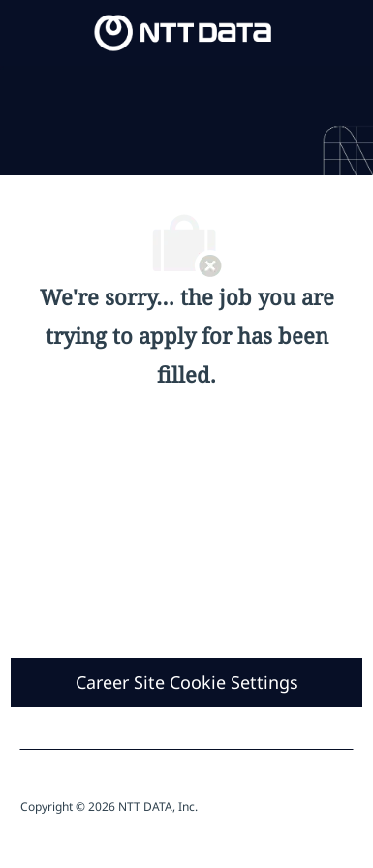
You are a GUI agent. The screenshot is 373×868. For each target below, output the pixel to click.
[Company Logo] (183, 31)
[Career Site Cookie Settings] (187, 682)
